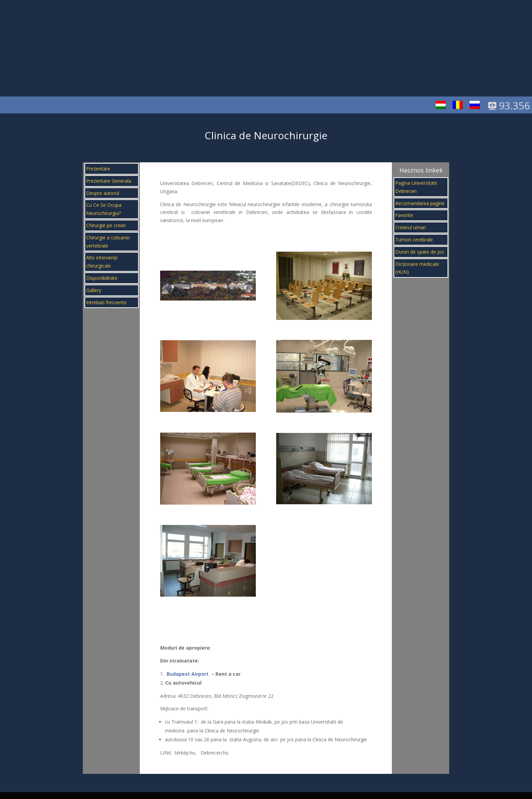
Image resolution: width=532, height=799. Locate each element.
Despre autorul (103, 193)
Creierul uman (411, 227)
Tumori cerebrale (414, 240)
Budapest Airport (188, 674)
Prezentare (98, 169)
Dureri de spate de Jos (420, 252)
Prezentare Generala (109, 181)
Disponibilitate (102, 278)
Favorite (404, 215)
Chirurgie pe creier (106, 225)
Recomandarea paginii (420, 203)
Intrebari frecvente (106, 302)
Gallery (94, 290)
